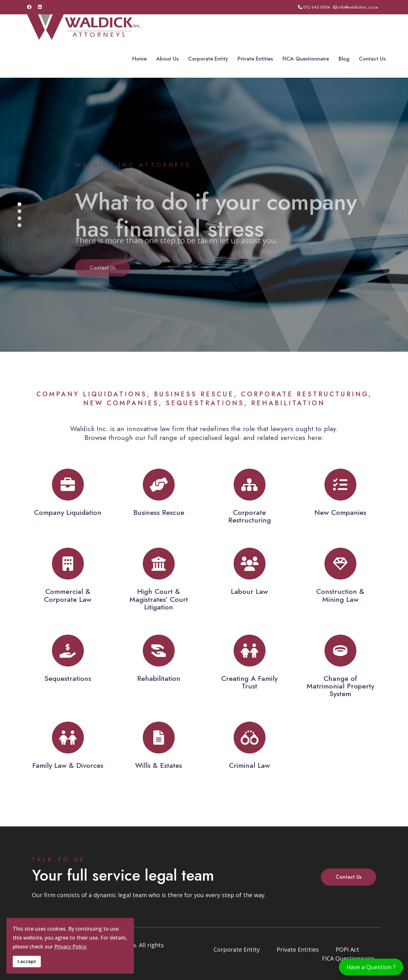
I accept (27, 961)
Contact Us (372, 59)
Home (139, 59)
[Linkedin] (40, 7)
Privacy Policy (70, 947)
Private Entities (255, 59)
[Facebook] (29, 7)
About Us (167, 59)
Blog (344, 59)
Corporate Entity (208, 59)
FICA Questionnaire (306, 59)
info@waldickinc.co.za (358, 7)
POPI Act (347, 949)
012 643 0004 (317, 7)
